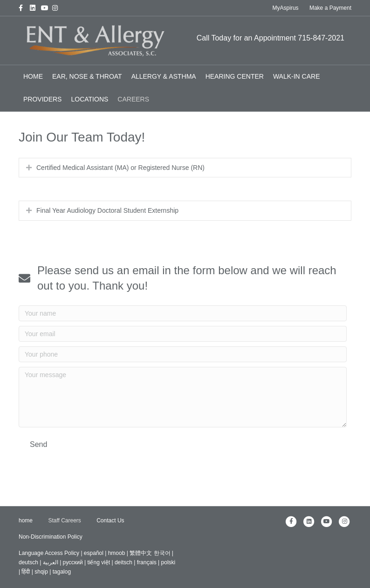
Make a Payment (330, 8)
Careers (133, 99)
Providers (42, 99)
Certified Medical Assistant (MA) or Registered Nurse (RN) (120, 168)
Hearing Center (235, 76)
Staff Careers (64, 520)
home (33, 76)
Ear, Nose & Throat (87, 76)
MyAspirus (286, 8)
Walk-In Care (297, 76)
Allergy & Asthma (164, 76)
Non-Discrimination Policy (51, 537)
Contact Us (110, 520)
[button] (38, 444)
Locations (89, 99)
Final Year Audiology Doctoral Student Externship (107, 210)
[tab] (185, 168)
